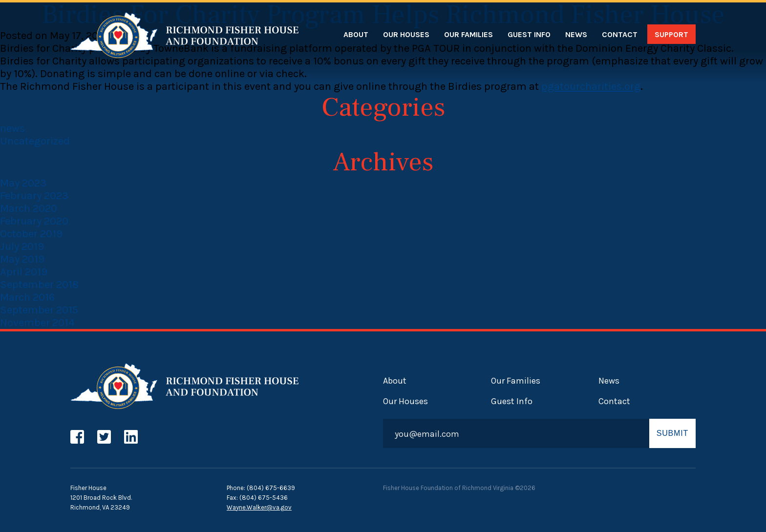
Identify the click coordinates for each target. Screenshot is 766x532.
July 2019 (22, 246)
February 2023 (34, 196)
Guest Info (529, 34)
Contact (620, 34)
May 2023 (23, 183)
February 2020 (34, 221)
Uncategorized (35, 141)
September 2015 (39, 310)
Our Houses (406, 34)
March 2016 (27, 297)
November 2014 (37, 323)
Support (671, 34)
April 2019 (24, 272)
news (12, 128)
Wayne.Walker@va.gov (259, 507)
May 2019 (22, 259)
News (576, 34)
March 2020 (29, 208)
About (356, 34)
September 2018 (39, 285)
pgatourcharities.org (591, 86)
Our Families (468, 34)
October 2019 (31, 234)
